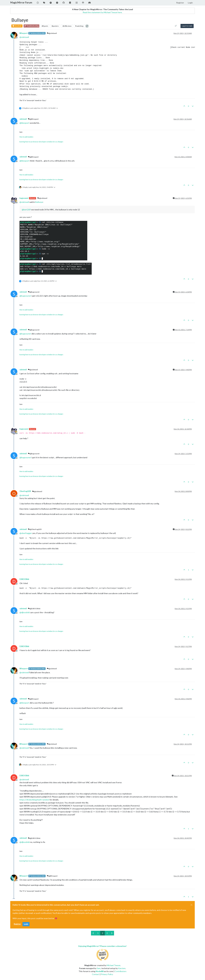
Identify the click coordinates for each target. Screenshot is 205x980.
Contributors (121, 971)
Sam (99, 968)
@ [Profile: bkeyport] (24, 123)
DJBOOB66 (24, 579)
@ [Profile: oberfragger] (26, 533)
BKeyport (24, 33)
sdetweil (23, 119)
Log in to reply (187, 26)
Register (17, 924)
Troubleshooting (31, 26)
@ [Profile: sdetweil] (24, 37)
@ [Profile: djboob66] (25, 612)
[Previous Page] (93, 933)
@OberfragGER (35, 529)
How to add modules (26, 137)
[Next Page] (112, 933)
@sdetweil (52, 33)
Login (26, 924)
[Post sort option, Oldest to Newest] (176, 26)
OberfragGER (25, 491)
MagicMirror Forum (21, 2)
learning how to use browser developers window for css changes (41, 142)
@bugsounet (34, 292)
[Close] (191, 905)
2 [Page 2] (102, 933)
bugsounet (24, 198)
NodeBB (100, 971)
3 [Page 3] (107, 933)
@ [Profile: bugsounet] (25, 296)
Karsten (122, 968)
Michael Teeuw (114, 965)
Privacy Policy (107, 974)
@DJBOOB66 (34, 609)
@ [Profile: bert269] (26, 210)
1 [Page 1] (98, 933)
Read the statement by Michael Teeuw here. (102, 12)
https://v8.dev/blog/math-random (34, 800)
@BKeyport (33, 119)
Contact (96, 974)
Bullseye (39, 202)
